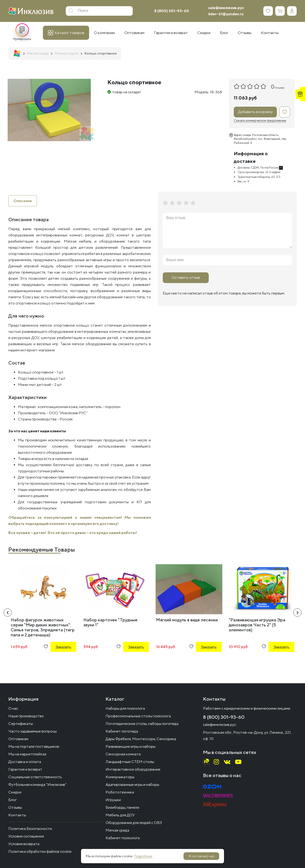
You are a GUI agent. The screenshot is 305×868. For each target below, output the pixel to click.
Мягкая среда (117, 830)
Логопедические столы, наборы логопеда (142, 724)
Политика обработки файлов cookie (40, 851)
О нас (13, 708)
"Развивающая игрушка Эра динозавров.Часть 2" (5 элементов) (257, 625)
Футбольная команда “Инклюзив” (37, 785)
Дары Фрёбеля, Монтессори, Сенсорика (141, 739)
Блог (13, 800)
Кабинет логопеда (122, 731)
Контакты (17, 815)
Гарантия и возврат (25, 769)
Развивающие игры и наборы (130, 746)
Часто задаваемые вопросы (33, 731)
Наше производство (26, 716)
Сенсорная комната (123, 754)
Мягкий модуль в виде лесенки (187, 620)
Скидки (15, 792)
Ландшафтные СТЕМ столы (130, 762)
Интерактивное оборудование (133, 769)
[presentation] (8, 613)
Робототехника (120, 792)
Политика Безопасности (30, 829)
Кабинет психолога (123, 838)
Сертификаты (21, 724)
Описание (23, 201)
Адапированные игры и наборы (132, 785)
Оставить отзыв (186, 277)
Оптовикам (18, 739)
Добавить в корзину (255, 112)
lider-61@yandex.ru (226, 14)
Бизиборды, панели (122, 807)
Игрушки (113, 800)
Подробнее (143, 856)
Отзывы (15, 807)
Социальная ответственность (35, 777)
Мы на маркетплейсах (27, 754)
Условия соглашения (26, 836)
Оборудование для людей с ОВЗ (134, 823)
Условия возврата (24, 844)
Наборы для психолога (125, 708)
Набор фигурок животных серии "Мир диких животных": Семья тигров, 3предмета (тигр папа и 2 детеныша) (43, 628)
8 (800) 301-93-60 (172, 11)
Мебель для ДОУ (120, 815)
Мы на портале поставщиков (34, 746)
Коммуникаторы (120, 777)
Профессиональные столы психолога (138, 716)
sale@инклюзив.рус (226, 8)
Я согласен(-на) (201, 856)
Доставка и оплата (25, 762)
